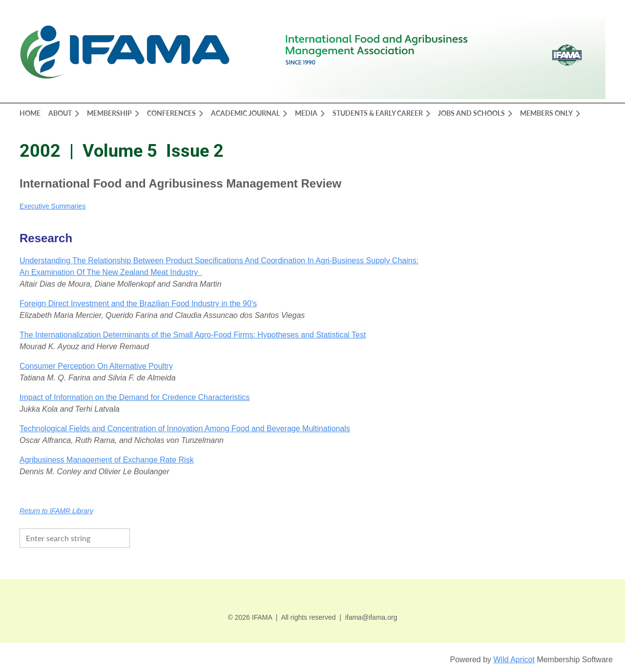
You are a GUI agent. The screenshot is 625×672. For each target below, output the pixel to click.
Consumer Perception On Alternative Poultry (96, 366)
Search (140, 537)
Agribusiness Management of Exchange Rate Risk (107, 460)
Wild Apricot (514, 660)
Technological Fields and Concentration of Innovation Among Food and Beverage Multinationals (185, 429)
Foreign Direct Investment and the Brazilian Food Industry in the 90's (138, 304)
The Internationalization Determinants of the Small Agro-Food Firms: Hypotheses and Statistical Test (193, 335)
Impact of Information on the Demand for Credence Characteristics (135, 397)
